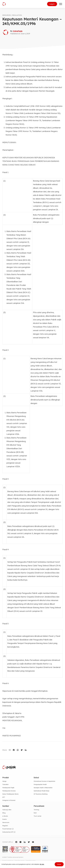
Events (5, 819)
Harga (4, 781)
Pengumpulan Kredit (40, 784)
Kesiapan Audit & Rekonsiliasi (43, 788)
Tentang (36, 810)
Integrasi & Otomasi (9, 800)
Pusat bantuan (7, 829)
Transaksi (5, 784)
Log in (52, 4)
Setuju (59, 864)
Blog (4, 813)
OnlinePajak (18, 31)
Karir (35, 813)
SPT (4, 797)
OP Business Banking (41, 794)
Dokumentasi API (8, 832)
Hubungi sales (7, 810)
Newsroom (6, 822)
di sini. (42, 864)
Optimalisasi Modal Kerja (41, 791)
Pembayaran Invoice (9, 791)
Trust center (38, 816)
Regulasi (5, 826)
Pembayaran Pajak (8, 788)
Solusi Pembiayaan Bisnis (10, 794)
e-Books (5, 816)
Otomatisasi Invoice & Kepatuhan (44, 781)
